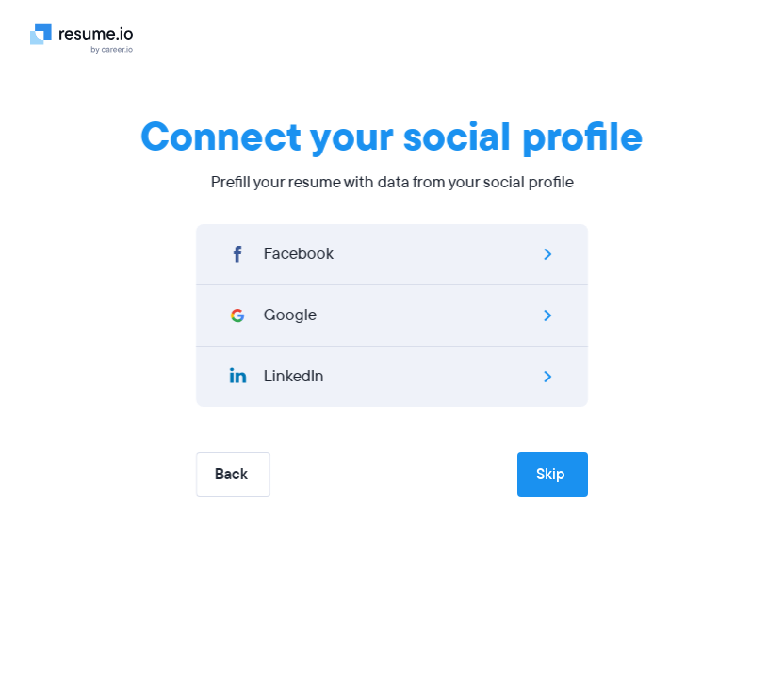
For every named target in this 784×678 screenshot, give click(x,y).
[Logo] (89, 38)
